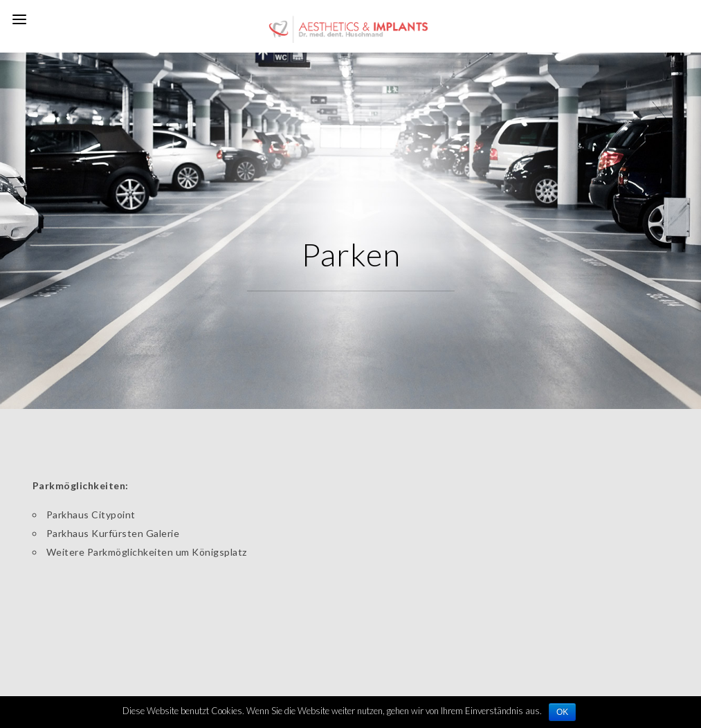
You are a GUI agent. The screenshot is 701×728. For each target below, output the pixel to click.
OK (562, 712)
